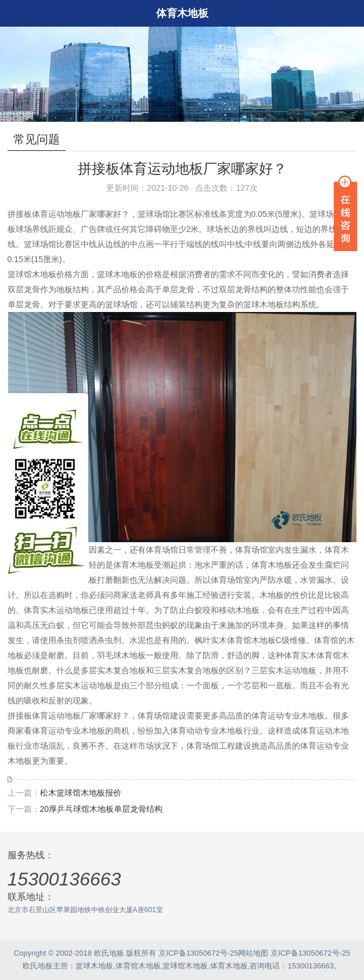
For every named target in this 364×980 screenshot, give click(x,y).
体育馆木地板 (138, 966)
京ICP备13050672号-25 (198, 953)
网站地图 (253, 953)
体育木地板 (229, 966)
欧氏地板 (38, 966)
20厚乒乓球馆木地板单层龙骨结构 (102, 809)
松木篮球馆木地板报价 (81, 793)
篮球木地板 (94, 966)
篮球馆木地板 (185, 966)
